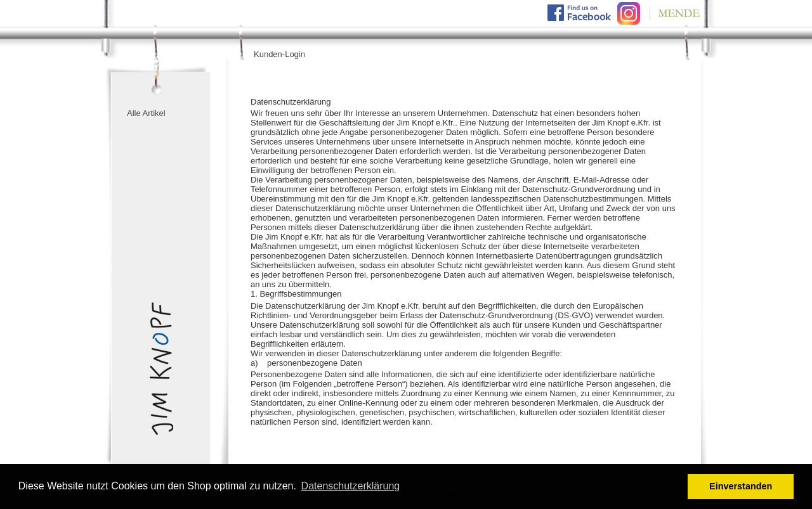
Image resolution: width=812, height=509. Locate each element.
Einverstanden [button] (741, 486)
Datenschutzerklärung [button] (351, 486)
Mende (672, 13)
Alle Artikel (146, 113)
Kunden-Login (279, 54)
